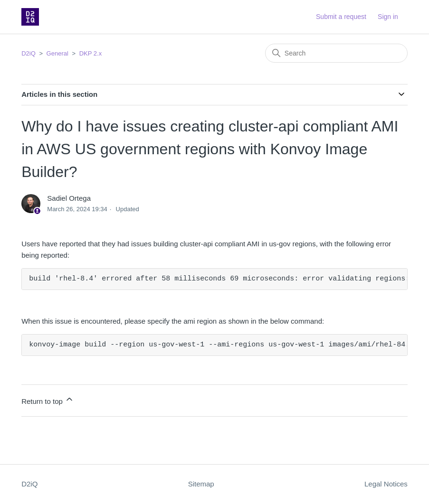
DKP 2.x (91, 53)
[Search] (336, 53)
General (57, 53)
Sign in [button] (388, 17)
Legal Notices (386, 484)
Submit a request (341, 17)
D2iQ (29, 53)
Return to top (48, 400)
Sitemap (201, 484)
